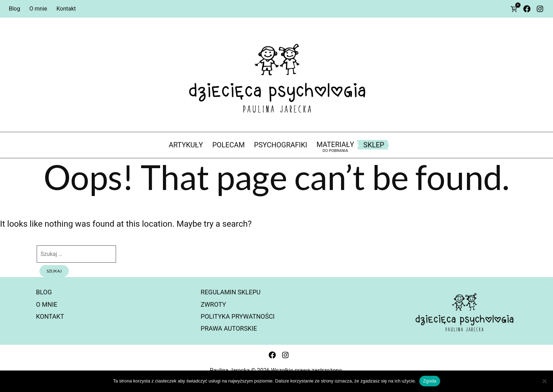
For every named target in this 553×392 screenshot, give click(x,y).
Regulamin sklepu (231, 292)
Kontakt (66, 9)
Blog (14, 9)
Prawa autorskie (229, 328)
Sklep (374, 145)
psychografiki (281, 145)
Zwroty (213, 304)
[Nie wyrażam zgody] (544, 381)
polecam (229, 145)
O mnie (38, 9)
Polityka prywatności (238, 316)
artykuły (186, 145)
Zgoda (430, 381)
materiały (335, 147)
